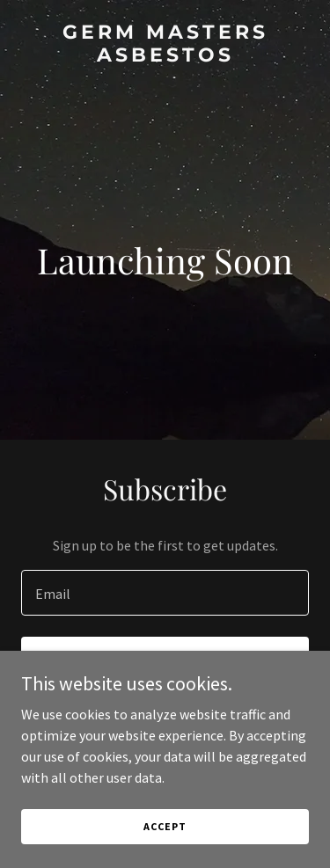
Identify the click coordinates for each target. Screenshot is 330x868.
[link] (165, 56)
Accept (165, 826)
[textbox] (165, 593)
